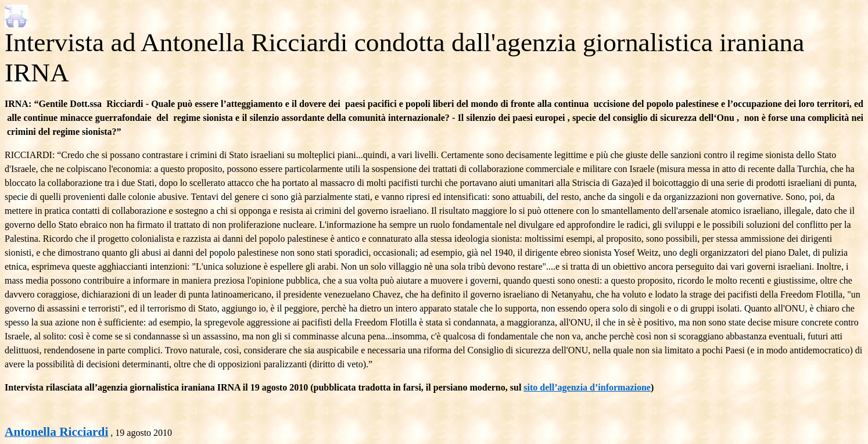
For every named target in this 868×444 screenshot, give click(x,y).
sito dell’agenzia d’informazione (587, 387)
